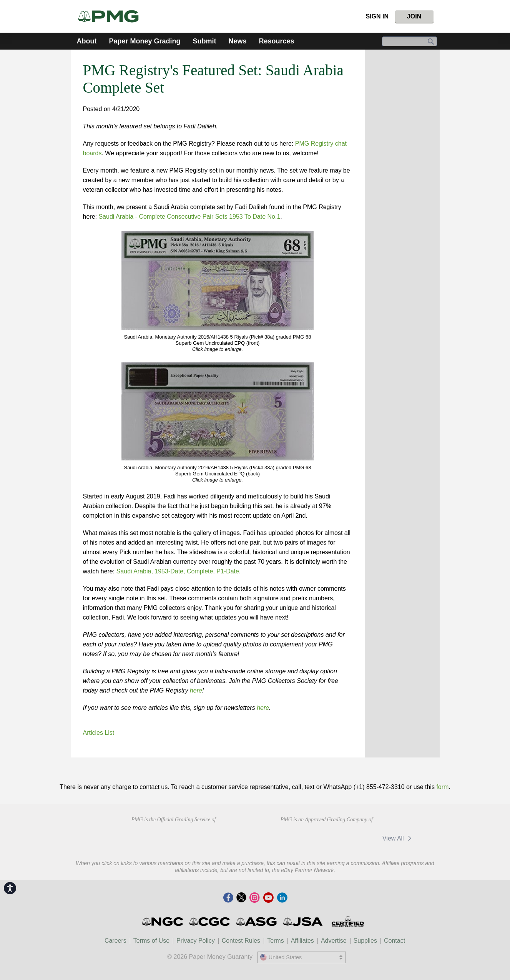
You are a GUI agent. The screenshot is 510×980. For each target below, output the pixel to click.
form (442, 787)
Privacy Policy (196, 941)
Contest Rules (241, 941)
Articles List (99, 733)
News (238, 41)
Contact (395, 941)
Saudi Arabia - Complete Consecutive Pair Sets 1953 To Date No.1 (189, 217)
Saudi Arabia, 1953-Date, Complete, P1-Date (178, 571)
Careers (115, 941)
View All (398, 838)
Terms (276, 941)
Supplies (365, 941)
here (196, 690)
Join (414, 16)
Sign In (377, 16)
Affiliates (302, 941)
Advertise (334, 941)
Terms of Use (151, 941)
